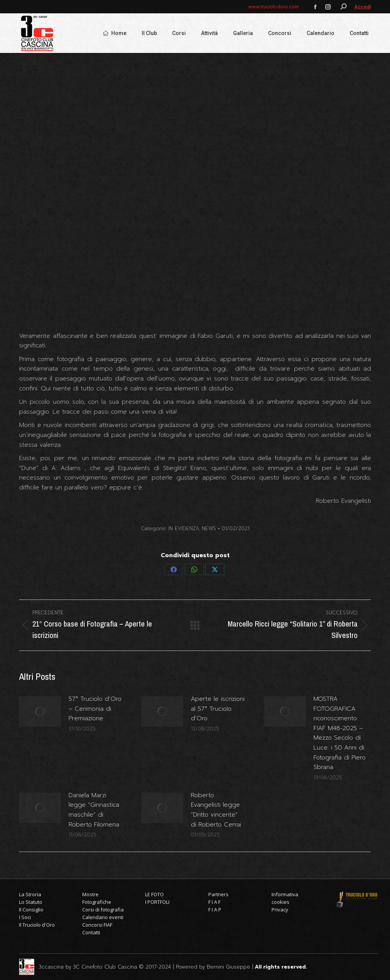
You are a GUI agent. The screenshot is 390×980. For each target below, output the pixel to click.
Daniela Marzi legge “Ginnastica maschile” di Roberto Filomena (94, 810)
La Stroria (30, 894)
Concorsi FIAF (97, 925)
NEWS (209, 528)
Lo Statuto (31, 902)
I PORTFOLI (157, 902)
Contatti (91, 932)
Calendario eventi (103, 917)
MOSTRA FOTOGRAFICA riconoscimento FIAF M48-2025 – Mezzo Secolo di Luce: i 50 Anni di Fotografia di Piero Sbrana (340, 733)
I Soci (25, 917)
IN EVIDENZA (184, 528)
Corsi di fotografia (103, 910)
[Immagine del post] (40, 711)
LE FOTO (154, 894)
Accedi (363, 7)
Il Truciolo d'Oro (37, 925)
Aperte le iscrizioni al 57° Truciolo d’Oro (218, 709)
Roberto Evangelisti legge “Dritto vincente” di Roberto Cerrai (216, 810)
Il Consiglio (31, 910)
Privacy (280, 910)
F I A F (214, 902)
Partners (218, 894)
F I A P (215, 910)
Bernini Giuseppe (229, 967)
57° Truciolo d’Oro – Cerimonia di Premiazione (95, 709)
